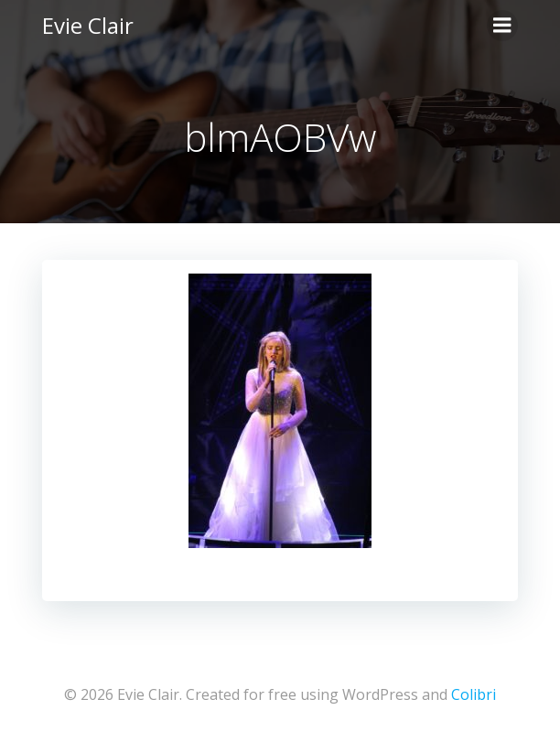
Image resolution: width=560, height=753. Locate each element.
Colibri (474, 694)
